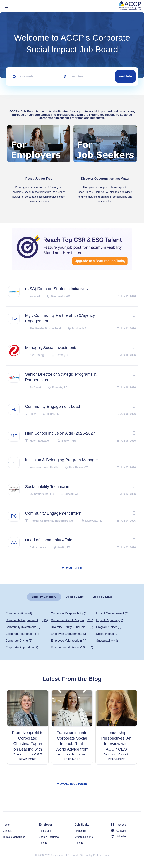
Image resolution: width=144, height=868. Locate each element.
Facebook (122, 825)
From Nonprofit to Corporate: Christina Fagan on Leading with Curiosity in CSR (28, 744)
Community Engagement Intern (53, 513)
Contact (7, 831)
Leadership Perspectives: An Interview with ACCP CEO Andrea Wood (116, 744)
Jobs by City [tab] (75, 597)
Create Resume (84, 837)
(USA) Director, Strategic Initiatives (56, 289)
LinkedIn (121, 836)
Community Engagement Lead (53, 406)
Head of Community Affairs (49, 540)
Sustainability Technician (47, 487)
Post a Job (45, 831)
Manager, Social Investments (51, 348)
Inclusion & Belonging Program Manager (62, 460)
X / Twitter (122, 831)
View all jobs (72, 568)
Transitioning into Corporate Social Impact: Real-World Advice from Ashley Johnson (72, 744)
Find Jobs (125, 76)
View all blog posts (72, 784)
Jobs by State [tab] (103, 597)
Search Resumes (49, 837)
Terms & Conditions (14, 837)
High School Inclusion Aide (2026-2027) (61, 433)
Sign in (43, 843)
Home (6, 825)
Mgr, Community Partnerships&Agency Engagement (60, 318)
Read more (28, 759)
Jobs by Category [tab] (44, 597)
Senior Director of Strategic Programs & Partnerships (61, 377)
